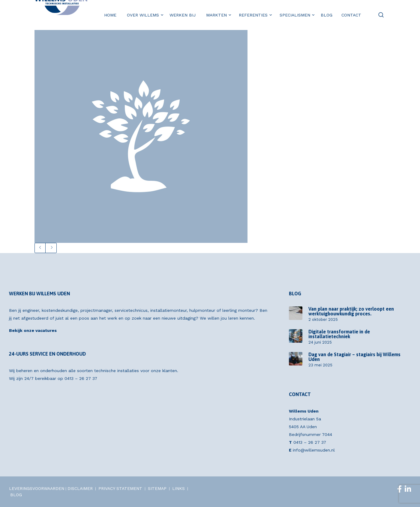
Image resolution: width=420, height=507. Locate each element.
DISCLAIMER (80, 488)
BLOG (16, 495)
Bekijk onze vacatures (33, 330)
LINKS (178, 488)
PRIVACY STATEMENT (120, 488)
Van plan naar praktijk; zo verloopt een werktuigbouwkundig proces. (351, 311)
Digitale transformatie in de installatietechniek (339, 334)
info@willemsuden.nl (314, 450)
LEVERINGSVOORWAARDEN (37, 488)
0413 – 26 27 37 (81, 378)
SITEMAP (157, 488)
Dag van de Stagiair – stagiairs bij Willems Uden (354, 357)
